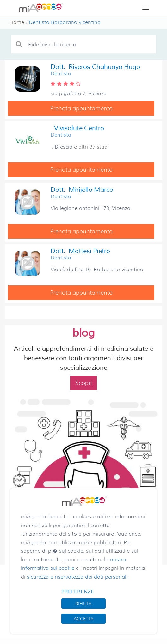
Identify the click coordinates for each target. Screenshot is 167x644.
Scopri (83, 383)
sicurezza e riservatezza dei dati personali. (78, 577)
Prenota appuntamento (81, 108)
